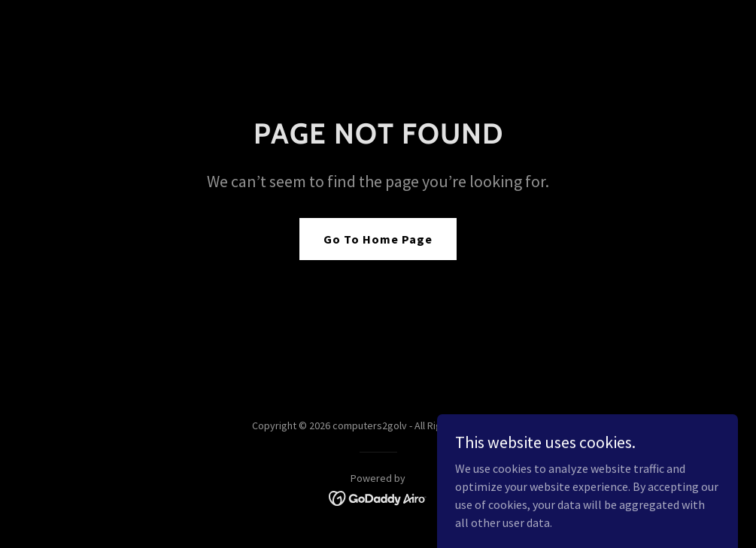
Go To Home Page (378, 239)
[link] (378, 497)
